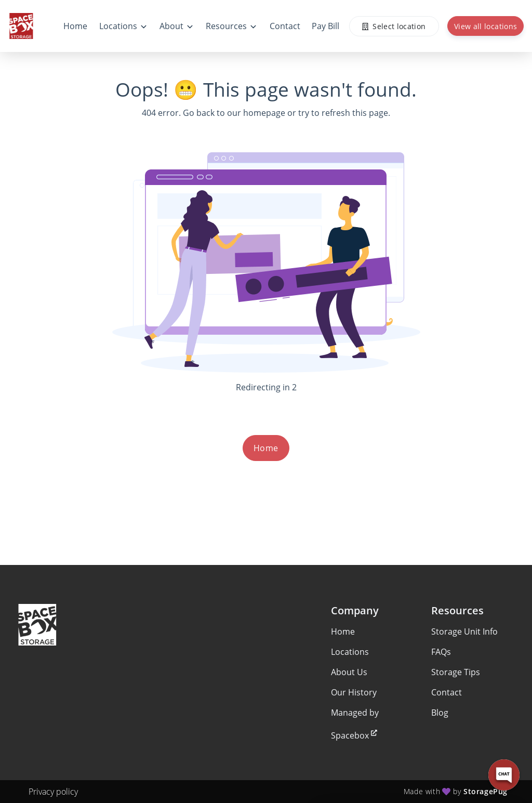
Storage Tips (456, 672)
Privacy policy (53, 792)
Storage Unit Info (464, 631)
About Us (349, 672)
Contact (447, 692)
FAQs (441, 652)
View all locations (486, 26)
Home (266, 448)
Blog (440, 713)
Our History (354, 692)
